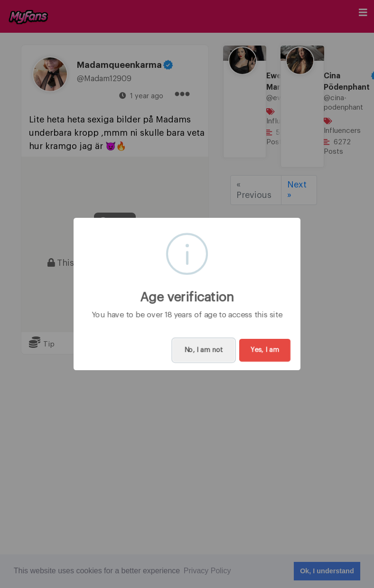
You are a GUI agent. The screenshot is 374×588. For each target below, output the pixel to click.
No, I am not (204, 350)
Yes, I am (265, 350)
